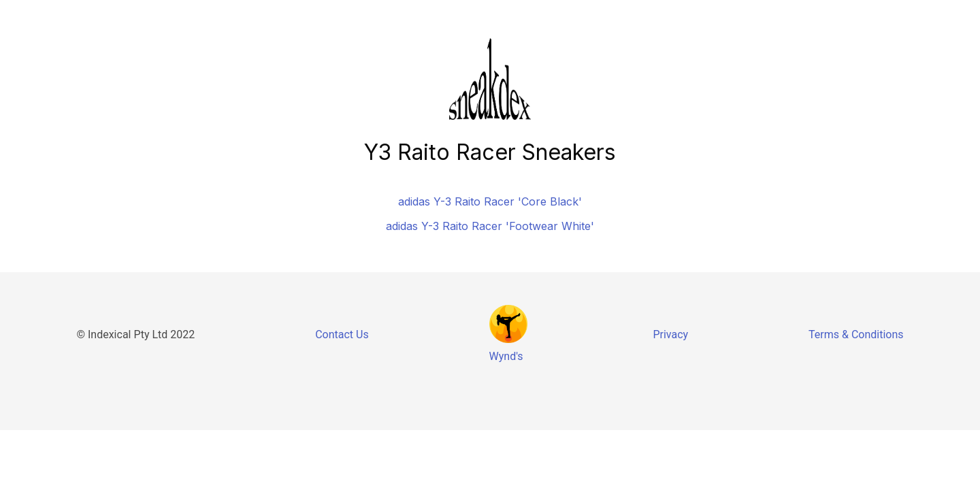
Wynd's (506, 356)
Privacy (670, 334)
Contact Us (342, 334)
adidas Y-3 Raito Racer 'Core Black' (490, 201)
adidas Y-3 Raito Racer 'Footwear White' (490, 226)
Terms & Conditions (856, 334)
